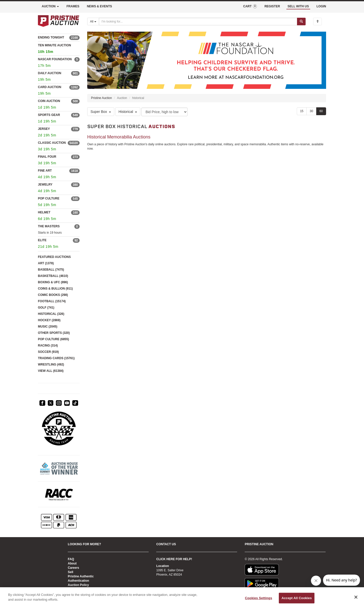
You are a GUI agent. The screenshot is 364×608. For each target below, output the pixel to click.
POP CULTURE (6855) (53, 339)
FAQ (71, 559)
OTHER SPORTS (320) (54, 333)
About (72, 563)
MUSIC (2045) (48, 327)
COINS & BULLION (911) (55, 289)
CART (250, 6)
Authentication (78, 581)
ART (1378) (46, 263)
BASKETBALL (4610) (53, 276)
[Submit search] (301, 22)
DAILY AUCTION (50, 73)
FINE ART (45, 171)
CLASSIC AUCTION (52, 143)
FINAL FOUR (47, 157)
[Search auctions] (198, 22)
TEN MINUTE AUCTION (59, 49)
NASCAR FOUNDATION (55, 59)
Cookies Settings (259, 598)
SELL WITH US (298, 6)
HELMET (44, 212)
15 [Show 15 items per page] (302, 111)
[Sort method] (164, 112)
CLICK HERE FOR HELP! (174, 559)
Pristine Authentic (81, 576)
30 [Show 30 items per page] (311, 111)
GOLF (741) (46, 308)
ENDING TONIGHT (51, 37)
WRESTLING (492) (51, 364)
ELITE (42, 240)
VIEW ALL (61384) (51, 371)
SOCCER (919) (48, 352)
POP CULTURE (49, 198)
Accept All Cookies (297, 598)
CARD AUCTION (50, 87)
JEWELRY (45, 185)
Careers (73, 568)
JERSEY (44, 129)
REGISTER (272, 6)
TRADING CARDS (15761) (56, 358)
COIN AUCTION (49, 101)
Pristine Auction (101, 98)
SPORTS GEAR (49, 115)
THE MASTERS (49, 226)
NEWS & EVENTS (99, 6)
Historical (128, 112)
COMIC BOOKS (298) (53, 295)
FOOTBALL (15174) (52, 301)
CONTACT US (166, 544)
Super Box (101, 112)
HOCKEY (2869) (49, 320)
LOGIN (321, 6)
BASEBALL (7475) (51, 270)
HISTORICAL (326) (51, 314)
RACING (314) (48, 346)
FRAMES (73, 6)
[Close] (356, 597)
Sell (70, 572)
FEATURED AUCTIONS (54, 257)
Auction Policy (78, 585)
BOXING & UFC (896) (53, 282)
